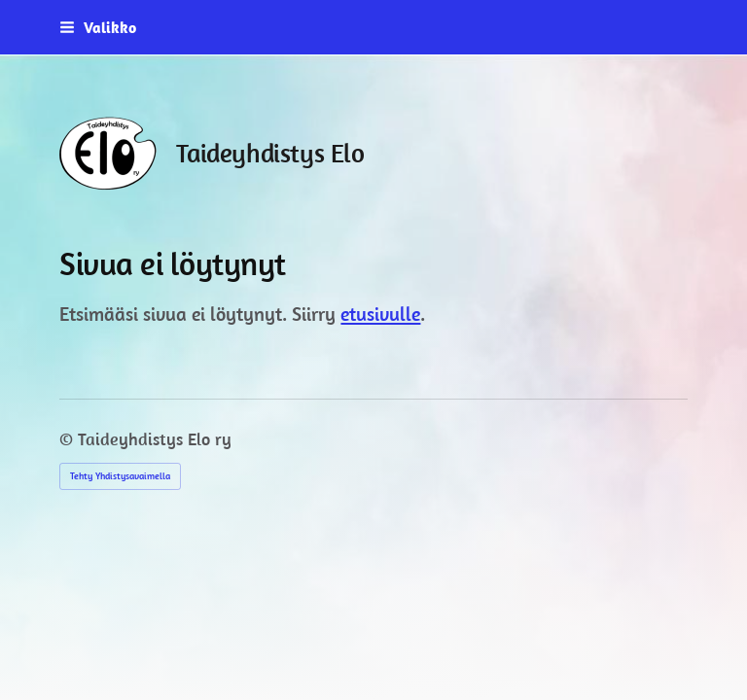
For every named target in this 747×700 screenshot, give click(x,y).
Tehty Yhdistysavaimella (120, 476)
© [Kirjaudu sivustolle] (69, 439)
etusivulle (380, 314)
